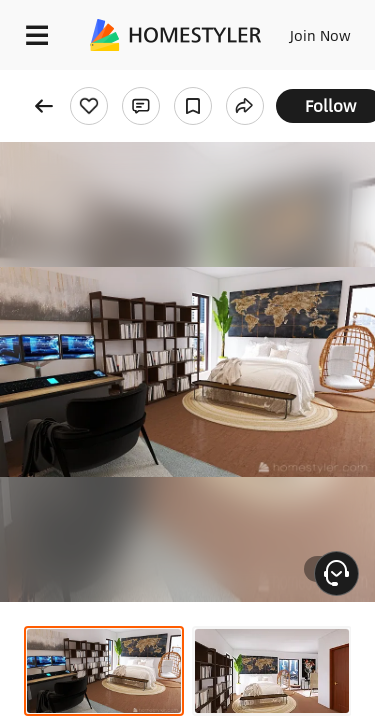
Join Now (320, 35)
